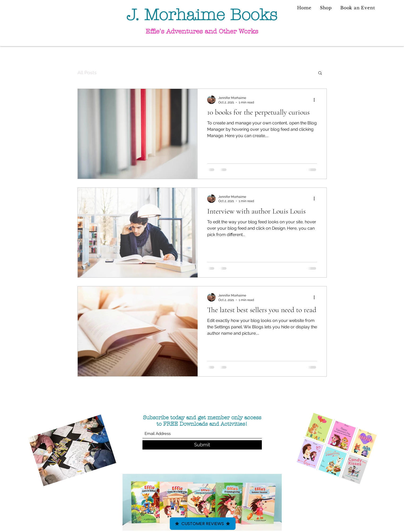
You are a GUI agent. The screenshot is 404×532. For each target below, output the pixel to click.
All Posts (87, 73)
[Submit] (202, 445)
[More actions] (316, 100)
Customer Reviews (203, 524)
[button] (320, 73)
